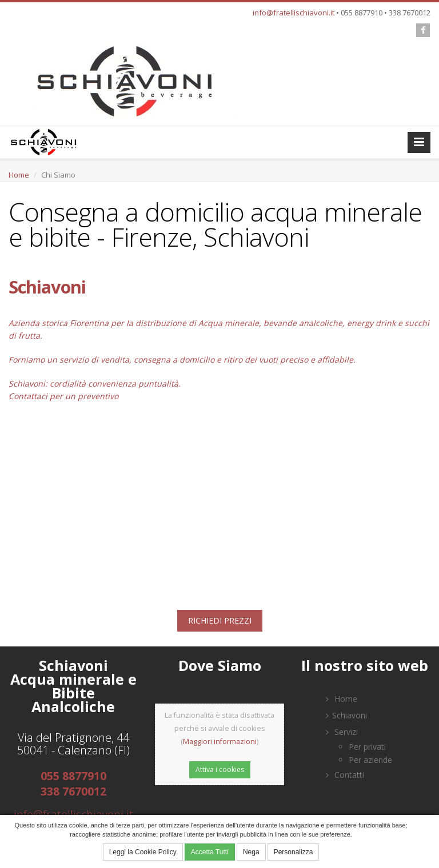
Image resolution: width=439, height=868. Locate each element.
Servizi (342, 732)
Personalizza (294, 852)
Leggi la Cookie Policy (143, 852)
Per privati (367, 747)
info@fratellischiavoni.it (294, 13)
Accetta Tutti (210, 852)
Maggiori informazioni (220, 742)
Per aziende (370, 760)
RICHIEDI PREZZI (220, 620)
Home (19, 175)
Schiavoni (346, 715)
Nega (251, 852)
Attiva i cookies (220, 769)
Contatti (345, 775)
